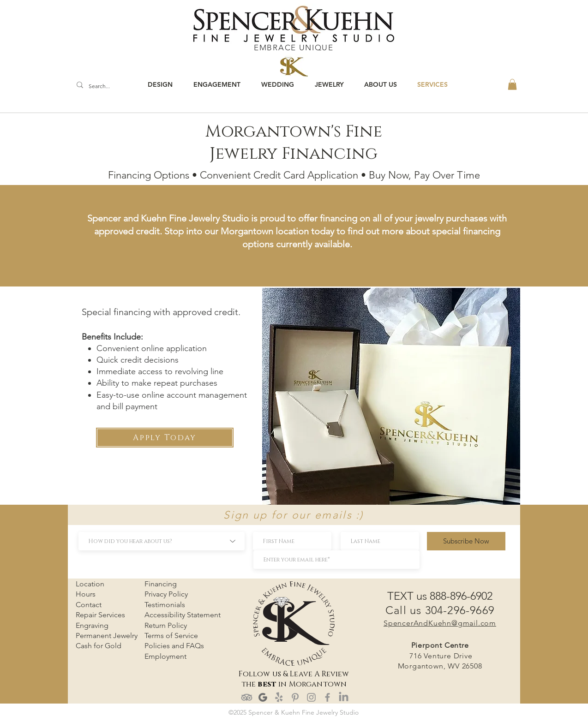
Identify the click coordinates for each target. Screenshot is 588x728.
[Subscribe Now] (466, 541)
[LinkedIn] (344, 697)
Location (90, 584)
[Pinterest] (295, 697)
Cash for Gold (99, 646)
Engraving (92, 625)
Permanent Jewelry (107, 636)
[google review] (263, 697)
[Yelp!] (279, 697)
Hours (86, 594)
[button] (512, 84)
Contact (89, 605)
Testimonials (165, 605)
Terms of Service (171, 636)
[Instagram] (311, 697)
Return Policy (166, 625)
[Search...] (101, 87)
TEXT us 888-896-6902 (440, 596)
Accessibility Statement (183, 615)
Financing (161, 584)
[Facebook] (327, 697)
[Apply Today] (165, 438)
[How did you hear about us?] (162, 541)
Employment (165, 656)
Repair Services (100, 615)
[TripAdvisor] (247, 697)
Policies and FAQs (174, 646)
